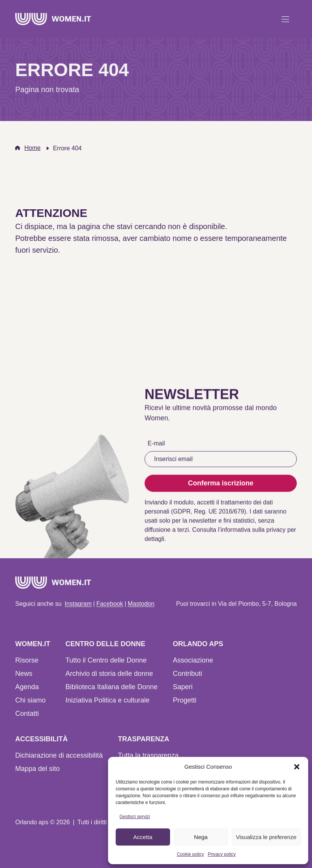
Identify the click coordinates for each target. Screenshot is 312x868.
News (24, 674)
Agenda (27, 687)
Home (33, 148)
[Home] (53, 19)
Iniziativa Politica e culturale (107, 700)
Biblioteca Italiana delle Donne (111, 687)
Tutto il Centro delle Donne (106, 660)
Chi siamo (30, 700)
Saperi (183, 687)
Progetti (185, 700)
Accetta (143, 837)
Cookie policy (190, 854)
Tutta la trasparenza (148, 755)
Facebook (110, 604)
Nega (201, 837)
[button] (297, 767)
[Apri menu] (285, 19)
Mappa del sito (37, 769)
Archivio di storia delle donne (109, 674)
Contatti (27, 714)
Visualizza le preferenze (266, 837)
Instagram (78, 604)
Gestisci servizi (135, 817)
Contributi (187, 674)
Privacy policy (222, 854)
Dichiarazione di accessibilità (59, 755)
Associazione (193, 660)
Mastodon (141, 604)
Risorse (27, 660)
